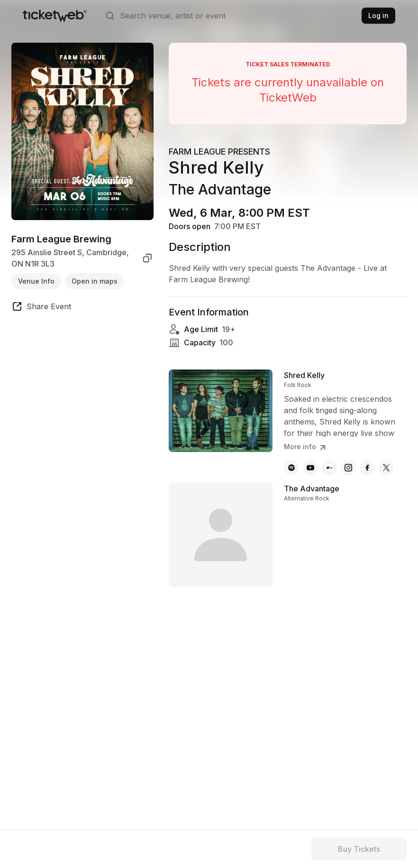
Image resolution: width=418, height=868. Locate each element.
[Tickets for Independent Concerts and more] (55, 16)
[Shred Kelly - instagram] (348, 468)
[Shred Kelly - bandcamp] (329, 468)
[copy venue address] (147, 258)
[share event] (41, 308)
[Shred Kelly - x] (386, 468)
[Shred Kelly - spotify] (291, 468)
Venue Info (36, 281)
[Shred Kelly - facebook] (367, 468)
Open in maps (95, 281)
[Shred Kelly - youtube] (310, 468)
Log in (378, 15)
